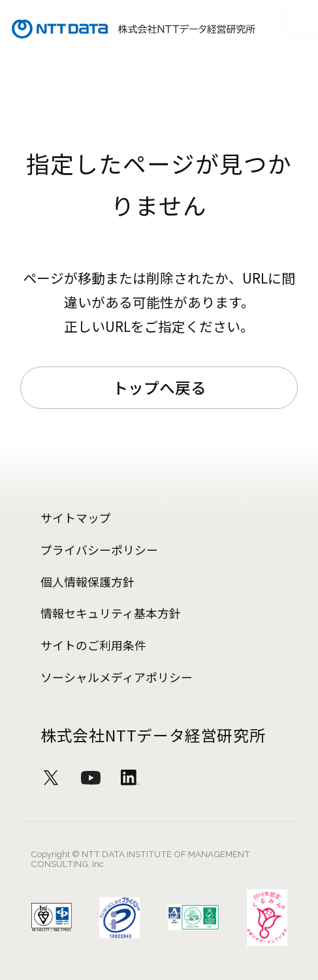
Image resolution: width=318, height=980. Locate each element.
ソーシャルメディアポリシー (117, 677)
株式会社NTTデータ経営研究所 (153, 735)
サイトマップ (76, 517)
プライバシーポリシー (99, 549)
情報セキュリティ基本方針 (111, 613)
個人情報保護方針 (87, 581)
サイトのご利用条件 (93, 645)
